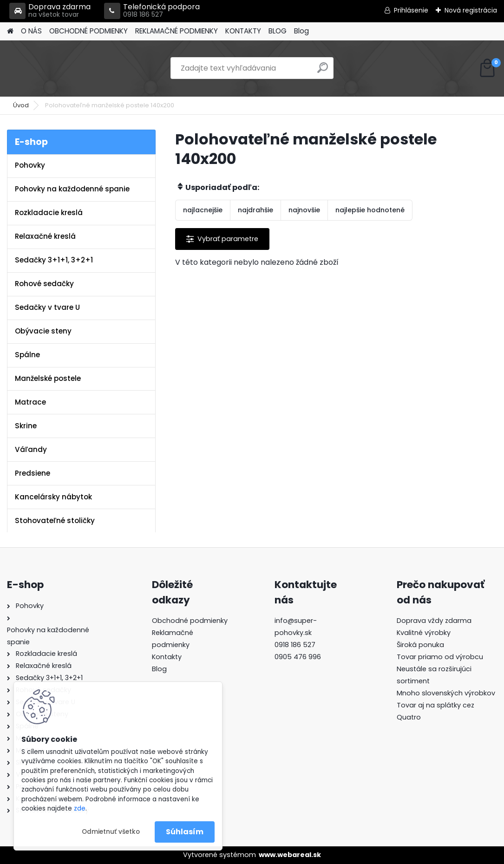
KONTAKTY (243, 31)
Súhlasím (185, 832)
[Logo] (71, 68)
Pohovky (30, 165)
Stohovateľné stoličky (55, 520)
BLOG (278, 31)
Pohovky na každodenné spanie (72, 189)
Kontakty (167, 657)
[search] (323, 71)
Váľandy (31, 449)
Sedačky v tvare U (47, 307)
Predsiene (33, 473)
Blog (301, 31)
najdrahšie (255, 210)
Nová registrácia (471, 10)
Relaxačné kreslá (45, 236)
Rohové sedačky (44, 284)
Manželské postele (48, 378)
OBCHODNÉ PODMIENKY (88, 31)
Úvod (21, 105)
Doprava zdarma (50, 11)
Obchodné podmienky (190, 621)
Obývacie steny (43, 331)
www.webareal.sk (290, 855)
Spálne (27, 355)
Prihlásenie (411, 10)
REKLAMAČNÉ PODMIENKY (177, 31)
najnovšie (304, 210)
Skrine (26, 426)
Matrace (30, 402)
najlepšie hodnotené (370, 210)
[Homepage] (10, 31)
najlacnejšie (203, 210)
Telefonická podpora (152, 11)
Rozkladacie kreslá (49, 213)
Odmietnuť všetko (111, 832)
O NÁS (31, 31)
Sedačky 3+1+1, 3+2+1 (54, 260)
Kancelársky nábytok (53, 497)
